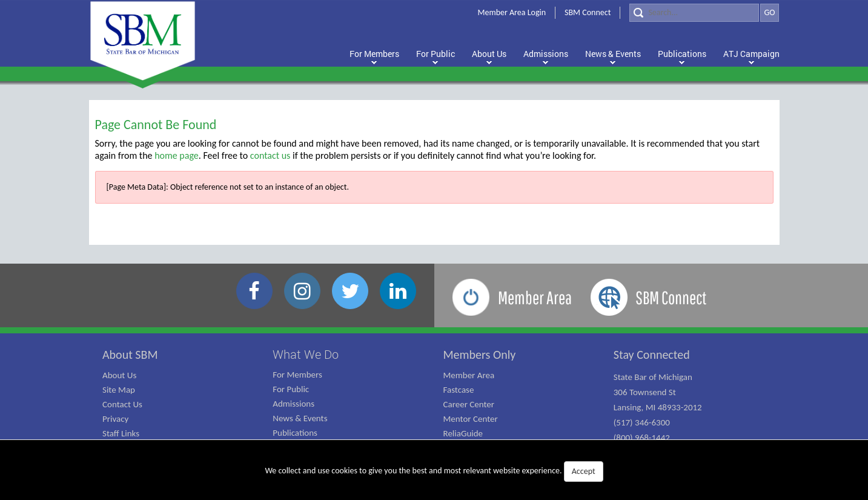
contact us (270, 155)
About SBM (130, 355)
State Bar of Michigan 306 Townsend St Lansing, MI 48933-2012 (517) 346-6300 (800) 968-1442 (658, 407)
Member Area (469, 375)
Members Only (480, 355)
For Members (297, 375)
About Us (119, 375)
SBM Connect (588, 12)
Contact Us (122, 404)
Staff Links (121, 433)
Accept (584, 471)
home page (177, 155)
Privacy (115, 419)
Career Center (469, 404)
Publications (295, 433)
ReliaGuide (463, 433)
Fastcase (459, 390)
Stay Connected (652, 355)
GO (769, 12)
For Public (291, 389)
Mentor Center (471, 419)
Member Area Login (512, 12)
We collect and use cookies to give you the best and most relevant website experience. (434, 472)
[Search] (694, 13)
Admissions (293, 404)
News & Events (300, 418)
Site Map (119, 390)
